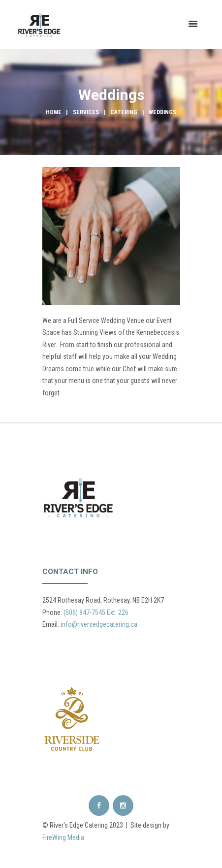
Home (54, 112)
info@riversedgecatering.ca (99, 624)
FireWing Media (63, 837)
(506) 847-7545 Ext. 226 (96, 612)
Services (86, 112)
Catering (124, 112)
